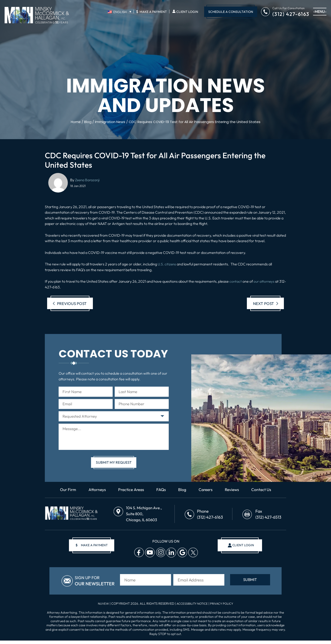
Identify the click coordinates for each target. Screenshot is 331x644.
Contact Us (264, 496)
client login (242, 550)
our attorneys (265, 281)
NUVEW (101, 607)
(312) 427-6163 (291, 14)
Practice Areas (130, 496)
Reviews (234, 496)
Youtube (149, 557)
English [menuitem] (120, 12)
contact (236, 281)
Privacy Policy (224, 607)
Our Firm (65, 496)
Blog (183, 496)
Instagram (160, 557)
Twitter (192, 557)
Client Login (187, 12)
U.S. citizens (167, 264)
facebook (138, 557)
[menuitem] (119, 12)
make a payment (93, 550)
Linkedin (171, 557)
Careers (207, 496)
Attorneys (95, 496)
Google (182, 557)
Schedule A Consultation (231, 12)
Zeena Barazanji (88, 180)
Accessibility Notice (192, 607)
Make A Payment (151, 11)
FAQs (161, 496)
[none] (119, 12)
